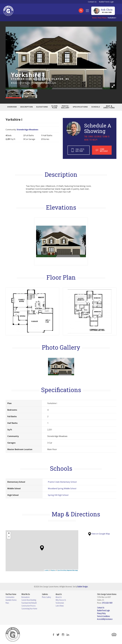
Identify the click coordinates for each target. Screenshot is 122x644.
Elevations (42, 107)
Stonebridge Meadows (27, 130)
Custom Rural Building (29, 600)
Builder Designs (83, 587)
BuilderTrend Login (106, 2)
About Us (59, 597)
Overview (12, 107)
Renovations (26, 597)
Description (27, 107)
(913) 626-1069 (107, 603)
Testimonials (60, 603)
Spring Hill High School (58, 495)
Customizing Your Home (29, 609)
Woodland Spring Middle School (62, 488)
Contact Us (92, 2)
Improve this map (72, 570)
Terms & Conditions (103, 616)
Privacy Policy (101, 613)
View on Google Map (99, 534)
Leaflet (47, 570)
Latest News (60, 606)
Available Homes (11, 600)
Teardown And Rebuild (29, 603)
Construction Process (29, 606)
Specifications (80, 107)
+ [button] (9, 533)
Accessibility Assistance (105, 619)
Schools (96, 107)
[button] (81, 12)
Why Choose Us (61, 600)
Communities (10, 597)
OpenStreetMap (62, 570)
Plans (7, 603)
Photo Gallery (65, 107)
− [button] (9, 537)
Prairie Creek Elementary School (62, 482)
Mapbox (53, 570)
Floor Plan (55, 107)
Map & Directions (109, 107)
